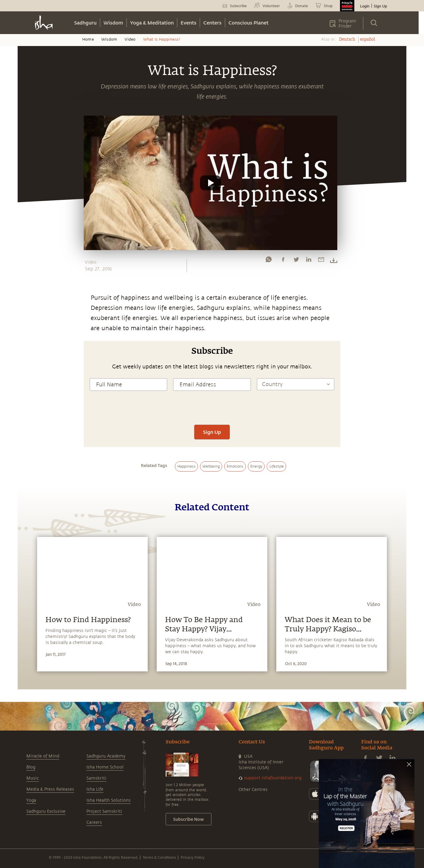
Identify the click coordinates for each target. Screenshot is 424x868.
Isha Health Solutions (109, 800)
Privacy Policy (193, 857)
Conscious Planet (248, 23)
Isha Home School (105, 767)
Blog (31, 767)
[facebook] (283, 261)
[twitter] (296, 261)
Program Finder (347, 24)
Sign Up (380, 6)
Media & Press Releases (50, 789)
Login (365, 6)
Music (33, 778)
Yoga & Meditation (152, 23)
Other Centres (253, 790)
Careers (94, 822)
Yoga (31, 800)
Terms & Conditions (159, 857)
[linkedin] (309, 261)
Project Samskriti (104, 811)
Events (189, 23)
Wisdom (113, 23)
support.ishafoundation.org (273, 778)
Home (88, 39)
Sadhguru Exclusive (46, 811)
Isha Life (95, 789)
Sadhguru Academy (106, 756)
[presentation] (212, 407)
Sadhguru (85, 23)
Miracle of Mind (43, 756)
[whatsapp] (269, 261)
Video (130, 39)
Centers (212, 23)
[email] (321, 261)
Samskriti (96, 778)
